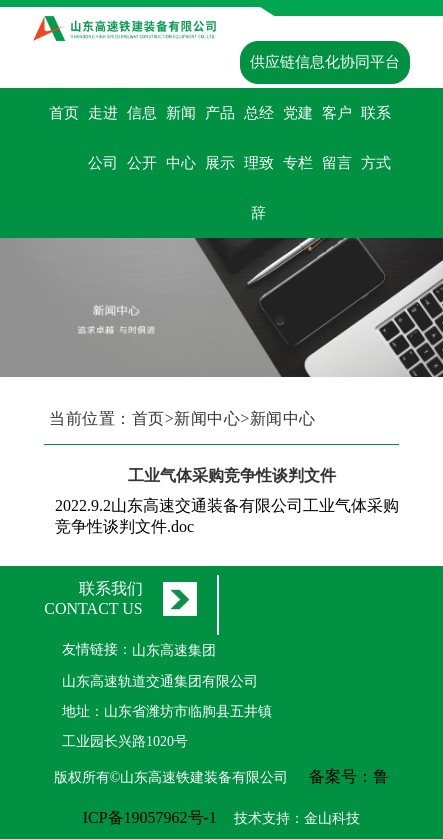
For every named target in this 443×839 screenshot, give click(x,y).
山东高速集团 (174, 650)
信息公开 (142, 138)
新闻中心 (181, 138)
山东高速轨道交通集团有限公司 (160, 681)
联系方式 (376, 138)
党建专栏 (298, 138)
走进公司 (103, 138)
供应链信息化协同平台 (325, 62)
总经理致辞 (259, 163)
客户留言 (337, 138)
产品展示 (220, 138)
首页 (64, 113)
